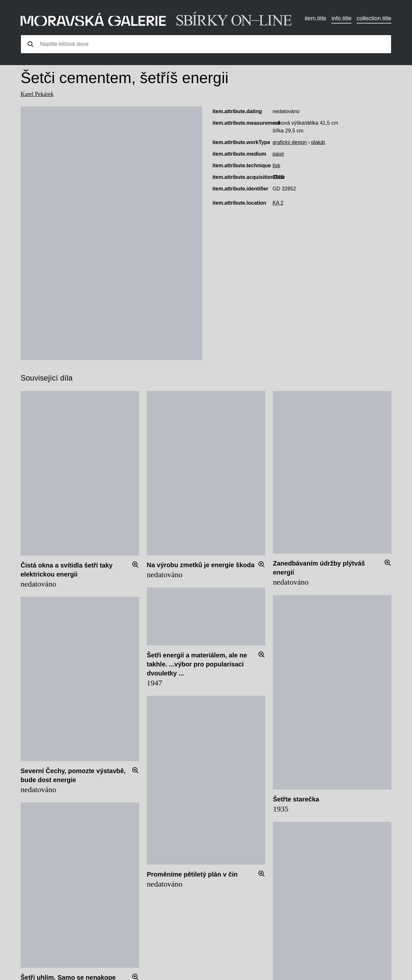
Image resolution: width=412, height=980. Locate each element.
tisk (276, 165)
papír (278, 154)
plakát (318, 142)
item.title (316, 18)
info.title (342, 18)
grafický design (290, 142)
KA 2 (278, 203)
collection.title (374, 18)
